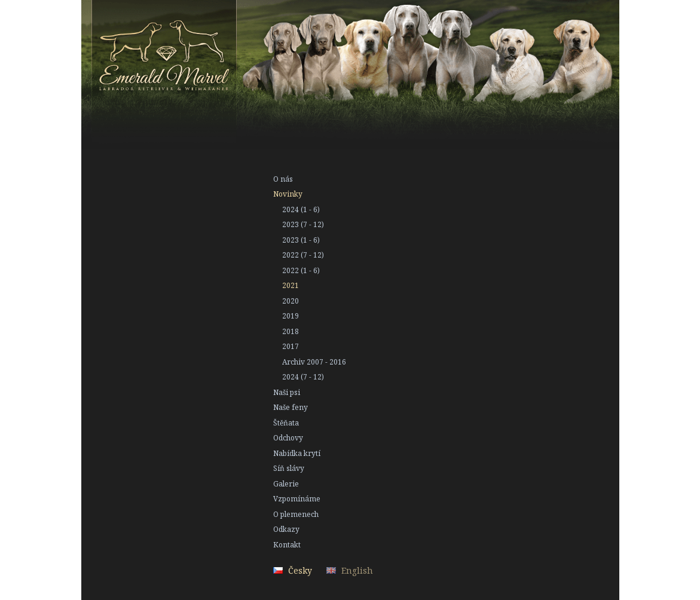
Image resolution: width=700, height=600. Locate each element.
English (357, 570)
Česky (300, 570)
